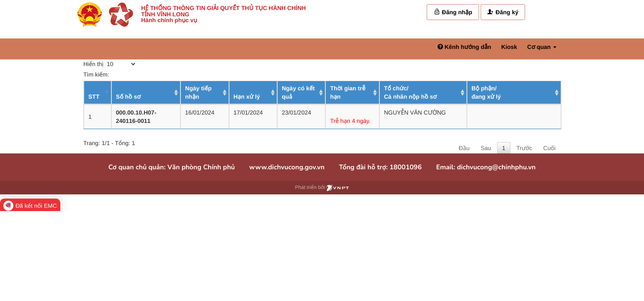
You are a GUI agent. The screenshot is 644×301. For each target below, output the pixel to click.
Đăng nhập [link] (453, 12)
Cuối (549, 148)
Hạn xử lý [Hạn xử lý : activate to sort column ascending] (247, 97)
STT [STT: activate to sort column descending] (94, 97)
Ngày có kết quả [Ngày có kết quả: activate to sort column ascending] (298, 92)
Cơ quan (542, 47)
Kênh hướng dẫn (464, 47)
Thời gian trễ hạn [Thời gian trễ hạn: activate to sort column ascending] (348, 92)
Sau (486, 148)
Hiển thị (110, 64)
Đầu (464, 148)
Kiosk (509, 47)
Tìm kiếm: (145, 74)
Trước (524, 148)
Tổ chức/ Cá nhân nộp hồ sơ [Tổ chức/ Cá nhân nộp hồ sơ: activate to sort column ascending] (410, 92)
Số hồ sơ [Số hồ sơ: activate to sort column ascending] (128, 97)
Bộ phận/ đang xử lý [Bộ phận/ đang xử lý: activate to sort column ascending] (486, 92)
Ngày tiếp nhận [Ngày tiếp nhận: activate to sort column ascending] (198, 92)
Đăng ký (503, 12)
